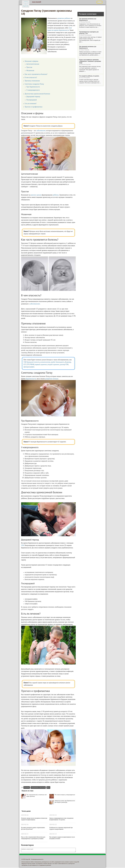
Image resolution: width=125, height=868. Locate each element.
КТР (28, 365)
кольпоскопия (45, 362)
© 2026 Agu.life (26, 859)
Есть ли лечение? (31, 104)
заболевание (41, 131)
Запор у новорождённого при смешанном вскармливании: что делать (61, 819)
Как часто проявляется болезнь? (36, 74)
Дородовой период (33, 97)
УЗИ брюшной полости (32, 362)
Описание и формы (31, 61)
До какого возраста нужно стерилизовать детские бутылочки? (33, 828)
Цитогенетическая (33, 64)
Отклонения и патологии (38, 787)
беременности (31, 379)
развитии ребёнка (64, 18)
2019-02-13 (25, 834)
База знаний (37, 2)
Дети (48, 787)
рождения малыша (52, 379)
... (98, 27)
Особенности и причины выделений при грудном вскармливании (61, 828)
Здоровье (27, 787)
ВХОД (99, 2)
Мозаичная (30, 71)
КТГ (25, 365)
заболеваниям (35, 304)
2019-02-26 (25, 815)
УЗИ (23, 545)
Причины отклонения (32, 81)
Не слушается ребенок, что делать (89, 76)
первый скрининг (41, 365)
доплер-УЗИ (64, 365)
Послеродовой (32, 100)
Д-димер (68, 362)
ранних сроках (36, 195)
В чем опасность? (31, 78)
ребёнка (56, 195)
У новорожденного (33, 90)
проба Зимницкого (58, 362)
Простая (29, 67)
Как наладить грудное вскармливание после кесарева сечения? (62, 838)
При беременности (33, 87)
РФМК (32, 365)
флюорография (29, 367)
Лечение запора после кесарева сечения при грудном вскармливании (34, 819)
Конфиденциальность (37, 859)
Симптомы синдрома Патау (34, 84)
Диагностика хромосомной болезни (37, 94)
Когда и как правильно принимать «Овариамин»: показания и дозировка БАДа (90, 61)
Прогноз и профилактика (33, 107)
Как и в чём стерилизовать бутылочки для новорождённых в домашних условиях (33, 838)
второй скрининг (53, 365)
